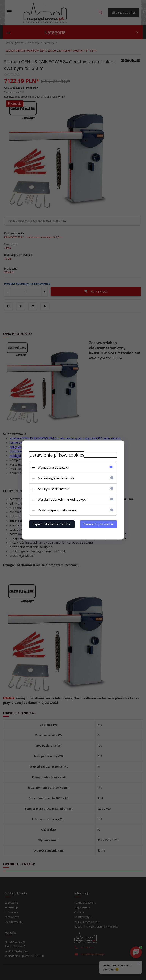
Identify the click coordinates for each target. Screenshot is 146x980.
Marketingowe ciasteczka (56, 478)
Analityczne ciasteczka (54, 489)
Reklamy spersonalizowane (57, 510)
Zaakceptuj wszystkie (98, 524)
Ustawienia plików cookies (57, 455)
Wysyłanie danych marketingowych (63, 500)
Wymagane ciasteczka (53, 467)
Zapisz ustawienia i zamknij (52, 524)
